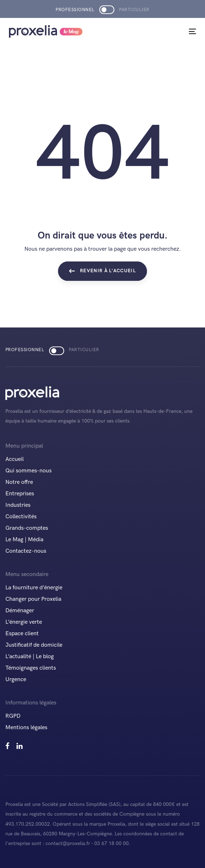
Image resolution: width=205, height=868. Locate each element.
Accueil (15, 459)
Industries (18, 505)
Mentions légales (26, 728)
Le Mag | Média (24, 540)
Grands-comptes (27, 528)
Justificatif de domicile (34, 645)
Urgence (16, 680)
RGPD (13, 716)
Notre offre (19, 482)
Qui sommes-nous (28, 471)
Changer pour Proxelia (33, 599)
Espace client (22, 634)
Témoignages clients (31, 668)
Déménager (20, 611)
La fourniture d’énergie (34, 588)
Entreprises (20, 494)
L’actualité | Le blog (30, 657)
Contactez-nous (26, 551)
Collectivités (21, 517)
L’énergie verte (24, 622)
